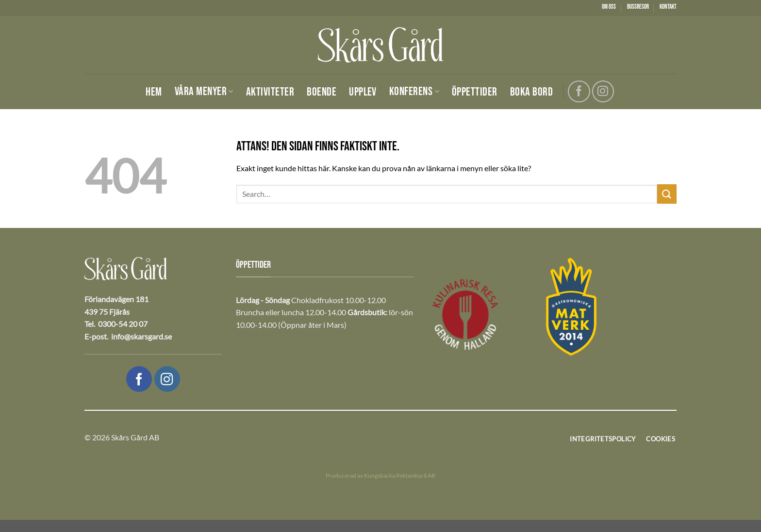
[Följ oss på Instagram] (603, 91)
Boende (322, 92)
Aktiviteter (270, 92)
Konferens (414, 91)
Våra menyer (204, 91)
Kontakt (668, 7)
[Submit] (667, 194)
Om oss (609, 7)
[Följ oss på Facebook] (579, 91)
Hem (154, 92)
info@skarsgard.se (141, 336)
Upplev (363, 92)
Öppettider (475, 92)
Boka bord (531, 92)
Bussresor (638, 7)
